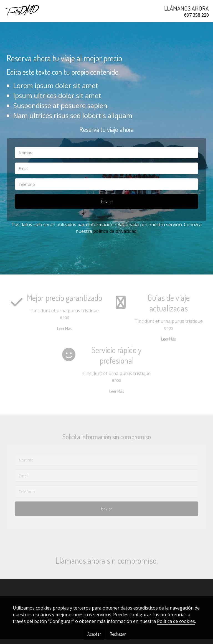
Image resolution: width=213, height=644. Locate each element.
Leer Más (64, 333)
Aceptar (94, 634)
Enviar (107, 206)
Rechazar (118, 634)
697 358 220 (196, 15)
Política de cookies (176, 621)
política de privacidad (115, 236)
